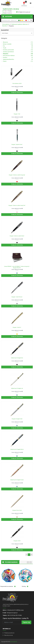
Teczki (18, 48)
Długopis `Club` (17, 114)
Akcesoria (18, 42)
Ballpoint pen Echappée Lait (17, 388)
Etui (18, 46)
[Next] (32, 555)
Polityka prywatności (9, 633)
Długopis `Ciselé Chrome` (17, 297)
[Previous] (27, 555)
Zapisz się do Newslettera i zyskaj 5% (16, 618)
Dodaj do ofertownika (17, 93)
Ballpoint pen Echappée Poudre (17, 480)
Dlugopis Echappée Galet (17, 419)
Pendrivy (18, 57)
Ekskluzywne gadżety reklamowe (20, 24)
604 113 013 (8, 13)
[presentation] (28, 562)
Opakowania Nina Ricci (18, 59)
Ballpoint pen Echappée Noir (17, 358)
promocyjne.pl (13, 642)
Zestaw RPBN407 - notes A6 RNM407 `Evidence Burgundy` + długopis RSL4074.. (17, 267)
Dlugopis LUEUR (17, 541)
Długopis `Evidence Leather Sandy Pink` (17, 205)
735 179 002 (8, 11)
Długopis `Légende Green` (17, 144)
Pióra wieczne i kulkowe (18, 56)
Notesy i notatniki (18, 44)
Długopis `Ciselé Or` (17, 327)
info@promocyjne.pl (24, 12)
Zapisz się (26, 622)
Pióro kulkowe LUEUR (17, 83)
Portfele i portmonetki (18, 50)
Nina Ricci (5, 26)
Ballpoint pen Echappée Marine (17, 449)
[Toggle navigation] (31, 4)
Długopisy (18, 54)
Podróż (18, 61)
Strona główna (6, 24)
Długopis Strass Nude (17, 510)
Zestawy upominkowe (18, 52)
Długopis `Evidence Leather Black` (17, 236)
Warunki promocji (8, 635)
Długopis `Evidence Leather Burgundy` (17, 175)
